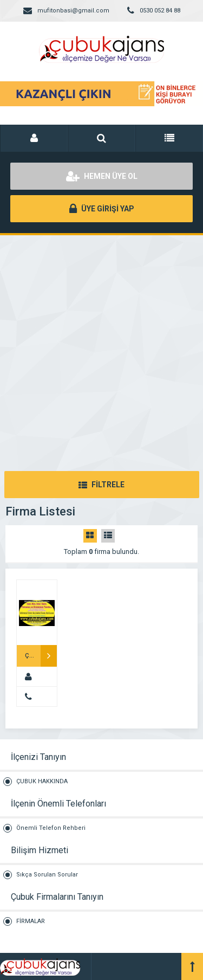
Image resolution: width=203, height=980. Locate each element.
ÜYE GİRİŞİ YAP (102, 209)
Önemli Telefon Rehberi (51, 828)
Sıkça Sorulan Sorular (47, 875)
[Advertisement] (101, 342)
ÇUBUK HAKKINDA (42, 781)
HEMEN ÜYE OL (102, 176)
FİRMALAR (31, 921)
